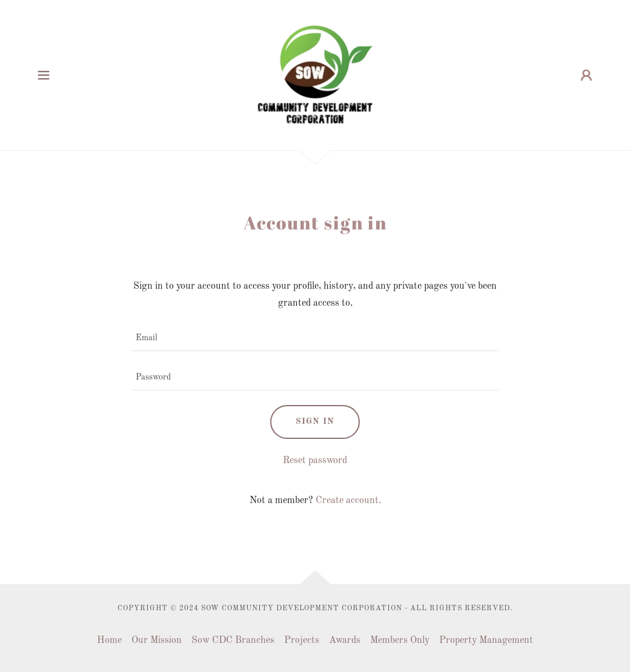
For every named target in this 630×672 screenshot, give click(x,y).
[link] (315, 75)
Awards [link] (345, 641)
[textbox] (315, 339)
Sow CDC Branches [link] (233, 641)
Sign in (315, 421)
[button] (44, 75)
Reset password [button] (315, 461)
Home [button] (109, 641)
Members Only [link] (400, 641)
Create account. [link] (348, 501)
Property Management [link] (486, 641)
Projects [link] (302, 641)
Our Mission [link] (157, 641)
